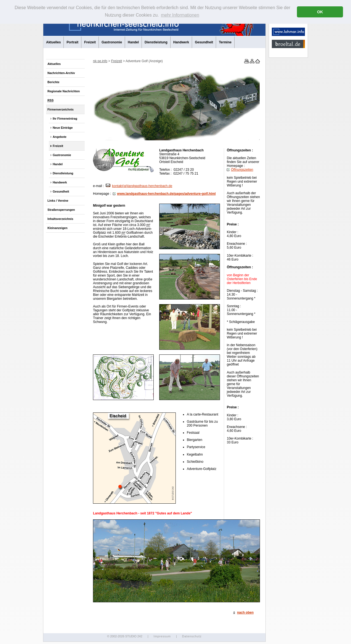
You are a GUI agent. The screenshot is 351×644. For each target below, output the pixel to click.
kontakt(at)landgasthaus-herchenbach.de (139, 186)
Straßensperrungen (61, 210)
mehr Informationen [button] (180, 15)
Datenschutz (192, 636)
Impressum (162, 636)
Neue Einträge (63, 128)
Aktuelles (53, 42)
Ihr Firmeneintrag (65, 119)
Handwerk (181, 42)
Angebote (60, 137)
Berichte (53, 82)
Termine (225, 42)
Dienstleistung (156, 42)
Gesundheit (204, 42)
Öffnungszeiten (240, 170)
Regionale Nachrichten (64, 91)
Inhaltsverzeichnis (60, 219)
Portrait (72, 42)
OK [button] (320, 12)
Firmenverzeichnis (61, 109)
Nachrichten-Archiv (61, 73)
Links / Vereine (58, 201)
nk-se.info (100, 61)
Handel (133, 42)
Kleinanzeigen (58, 228)
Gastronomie (112, 42)
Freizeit (90, 42)
